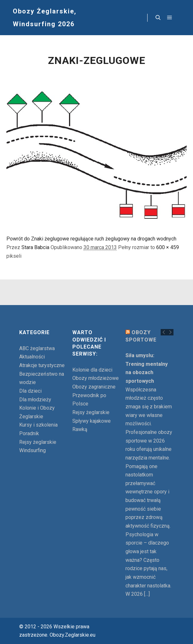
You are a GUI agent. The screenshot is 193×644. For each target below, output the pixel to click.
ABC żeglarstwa (37, 348)
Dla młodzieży (35, 400)
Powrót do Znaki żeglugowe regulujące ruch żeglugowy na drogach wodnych (91, 239)
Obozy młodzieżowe (96, 378)
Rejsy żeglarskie (38, 442)
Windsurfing (32, 450)
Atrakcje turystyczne (42, 365)
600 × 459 (168, 247)
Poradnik (29, 433)
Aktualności (32, 357)
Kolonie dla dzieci (92, 370)
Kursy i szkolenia (38, 425)
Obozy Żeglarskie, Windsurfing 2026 (45, 18)
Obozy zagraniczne (94, 387)
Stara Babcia (35, 247)
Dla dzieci (30, 391)
